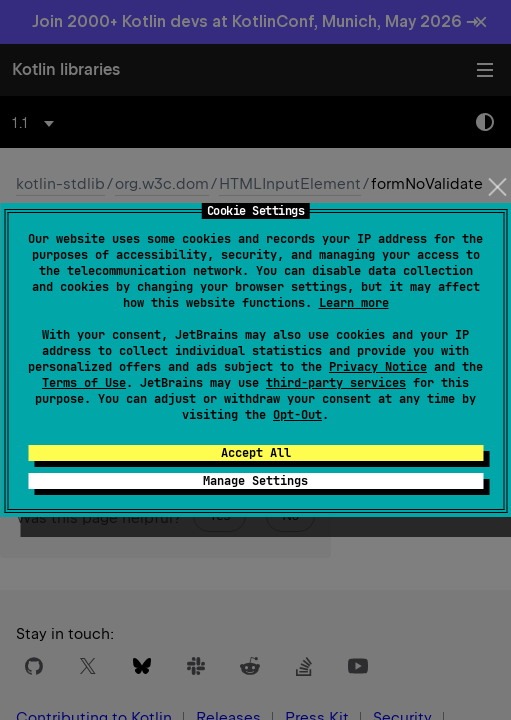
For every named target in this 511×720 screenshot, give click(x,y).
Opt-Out (297, 415)
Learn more (354, 303)
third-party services (336, 383)
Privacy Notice (378, 367)
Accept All (256, 453)
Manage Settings (255, 481)
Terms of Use (84, 383)
